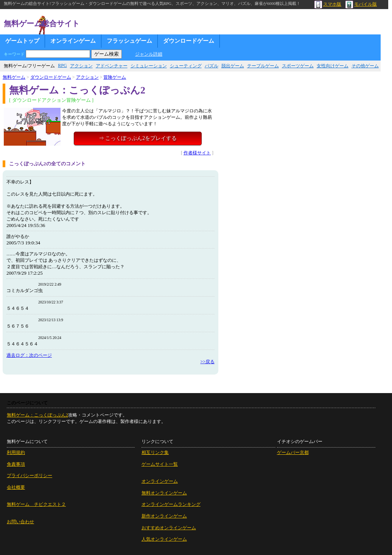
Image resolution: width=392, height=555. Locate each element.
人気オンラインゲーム (164, 539)
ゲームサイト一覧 (160, 464)
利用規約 (16, 452)
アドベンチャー (112, 66)
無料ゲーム (14, 77)
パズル (212, 66)
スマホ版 (328, 4)
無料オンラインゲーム (164, 493)
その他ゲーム (365, 66)
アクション (81, 66)
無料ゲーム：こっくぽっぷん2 (37, 415)
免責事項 (16, 464)
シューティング (186, 66)
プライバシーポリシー (30, 476)
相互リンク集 (155, 452)
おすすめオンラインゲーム (169, 528)
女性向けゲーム (333, 66)
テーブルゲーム (263, 66)
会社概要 (16, 487)
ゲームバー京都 (293, 452)
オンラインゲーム (73, 41)
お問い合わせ (20, 522)
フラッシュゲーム (129, 41)
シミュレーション (149, 66)
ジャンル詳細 (149, 54)
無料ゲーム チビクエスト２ (36, 504)
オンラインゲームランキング (171, 504)
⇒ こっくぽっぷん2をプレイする (138, 138)
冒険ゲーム (115, 77)
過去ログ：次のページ (29, 355)
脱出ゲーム (233, 66)
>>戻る (207, 362)
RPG (62, 65)
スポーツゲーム (298, 66)
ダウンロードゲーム (189, 41)
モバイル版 (361, 4)
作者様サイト (197, 153)
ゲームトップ (22, 41)
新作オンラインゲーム (164, 516)
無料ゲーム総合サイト (42, 23)
